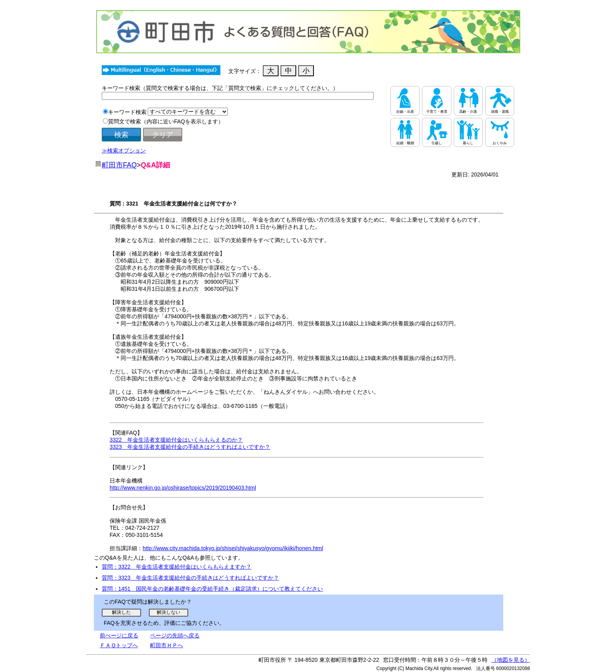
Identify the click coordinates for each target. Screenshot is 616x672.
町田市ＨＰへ (167, 645)
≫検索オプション (124, 151)
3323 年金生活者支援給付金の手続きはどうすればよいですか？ (190, 447)
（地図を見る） (511, 660)
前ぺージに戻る (119, 635)
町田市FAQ (119, 165)
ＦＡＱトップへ (119, 645)
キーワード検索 (127, 112)
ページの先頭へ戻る (175, 635)
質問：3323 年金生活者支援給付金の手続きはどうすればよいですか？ (190, 578)
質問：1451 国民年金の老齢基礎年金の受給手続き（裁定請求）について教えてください (212, 589)
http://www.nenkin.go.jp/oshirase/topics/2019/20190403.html (183, 488)
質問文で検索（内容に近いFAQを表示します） (166, 121)
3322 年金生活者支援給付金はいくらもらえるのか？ (176, 440)
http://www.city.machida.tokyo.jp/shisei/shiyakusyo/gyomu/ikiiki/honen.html (233, 548)
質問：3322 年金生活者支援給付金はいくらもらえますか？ (177, 567)
